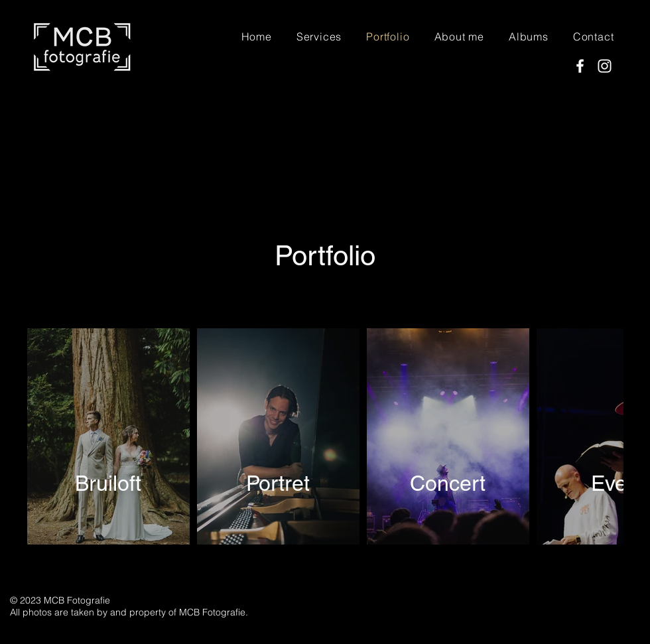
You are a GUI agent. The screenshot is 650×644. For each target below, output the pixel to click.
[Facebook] (580, 66)
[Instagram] (605, 66)
